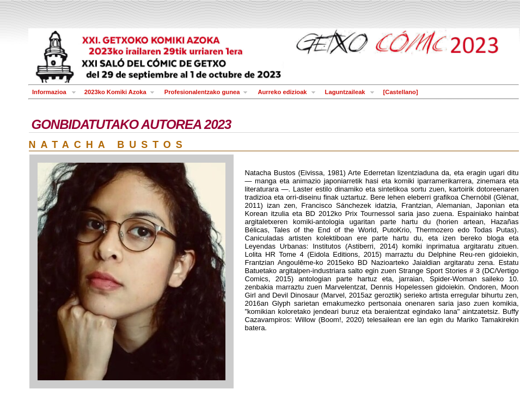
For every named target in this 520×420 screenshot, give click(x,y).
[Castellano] (401, 92)
